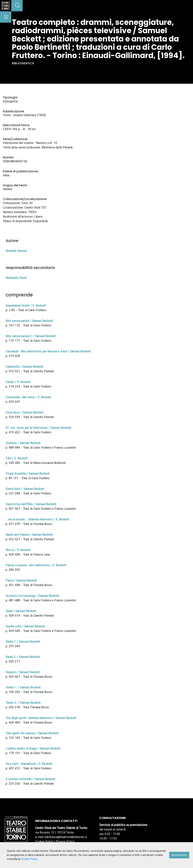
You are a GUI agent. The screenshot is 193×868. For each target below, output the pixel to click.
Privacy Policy (65, 842)
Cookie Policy (44, 842)
